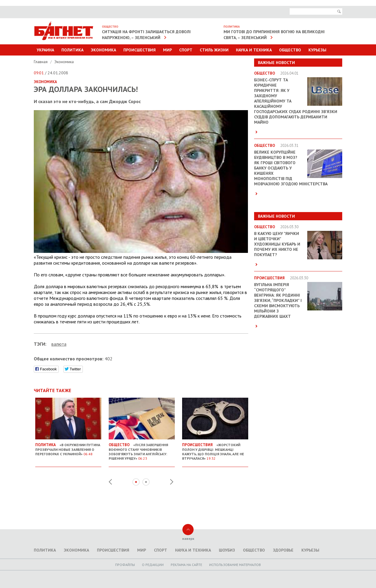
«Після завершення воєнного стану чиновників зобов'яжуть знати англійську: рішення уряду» (142, 449)
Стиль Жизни (214, 50)
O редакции (153, 565)
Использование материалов (235, 565)
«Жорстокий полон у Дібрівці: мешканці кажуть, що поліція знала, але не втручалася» (215, 449)
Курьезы (317, 50)
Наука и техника (254, 50)
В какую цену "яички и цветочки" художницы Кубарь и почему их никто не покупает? (277, 244)
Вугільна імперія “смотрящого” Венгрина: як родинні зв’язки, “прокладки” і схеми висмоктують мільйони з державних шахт (278, 300)
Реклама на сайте (186, 565)
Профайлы (125, 565)
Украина (45, 50)
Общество (290, 50)
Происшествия (140, 50)
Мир (167, 50)
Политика (72, 50)
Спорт (186, 50)
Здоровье (283, 550)
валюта (59, 344)
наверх (188, 539)
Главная (41, 62)
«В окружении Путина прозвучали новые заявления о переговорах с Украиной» (68, 447)
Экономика (103, 50)
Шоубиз (227, 550)
